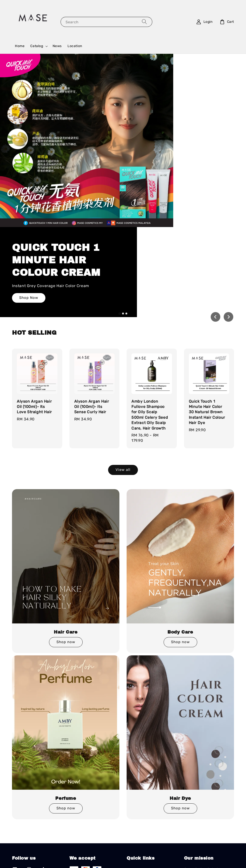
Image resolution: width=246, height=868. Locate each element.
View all (123, 354)
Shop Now (176, 169)
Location (75, 46)
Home (20, 46)
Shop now (66, 526)
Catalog (37, 46)
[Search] (144, 22)
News (57, 46)
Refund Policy (150, 858)
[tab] (120, 198)
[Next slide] (228, 201)
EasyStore (158, 849)
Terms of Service (98, 858)
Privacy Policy (125, 858)
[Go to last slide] (215, 201)
